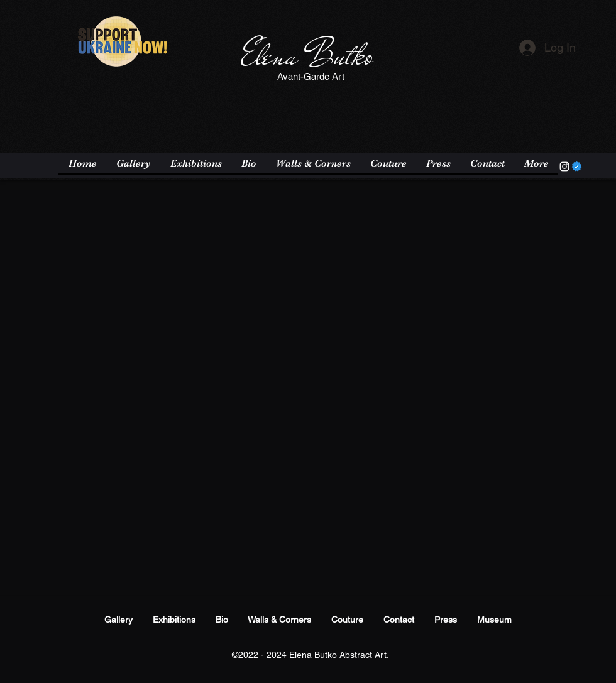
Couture (347, 620)
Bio (222, 620)
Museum (494, 620)
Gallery (118, 620)
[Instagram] (564, 167)
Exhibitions (174, 620)
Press (446, 620)
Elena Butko (307, 56)
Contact (399, 620)
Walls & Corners (279, 620)
